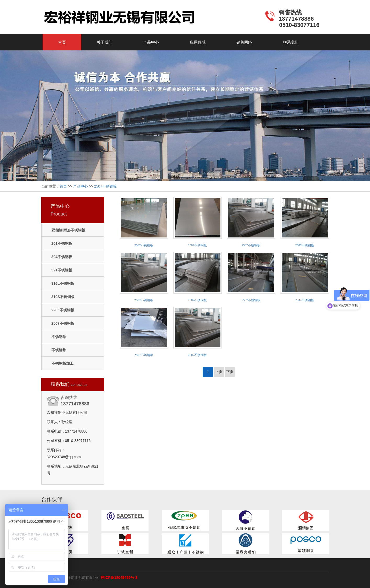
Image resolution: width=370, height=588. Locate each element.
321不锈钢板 (62, 270)
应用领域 (198, 42)
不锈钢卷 (59, 337)
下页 (230, 372)
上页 (219, 372)
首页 (62, 42)
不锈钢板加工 (62, 363)
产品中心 (151, 42)
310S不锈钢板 (63, 297)
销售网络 (244, 42)
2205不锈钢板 (63, 310)
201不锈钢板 (62, 243)
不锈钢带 (59, 350)
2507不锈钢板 (106, 186)
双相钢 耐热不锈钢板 (69, 230)
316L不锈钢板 (63, 283)
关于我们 (105, 42)
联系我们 (291, 42)
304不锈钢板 (62, 257)
